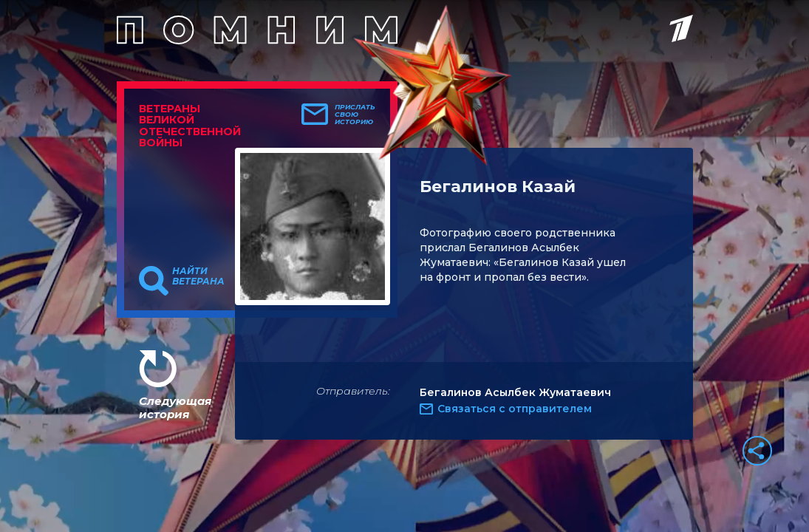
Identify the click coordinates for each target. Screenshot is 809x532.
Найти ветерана (198, 276)
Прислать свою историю (355, 115)
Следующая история (175, 407)
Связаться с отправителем (515, 409)
